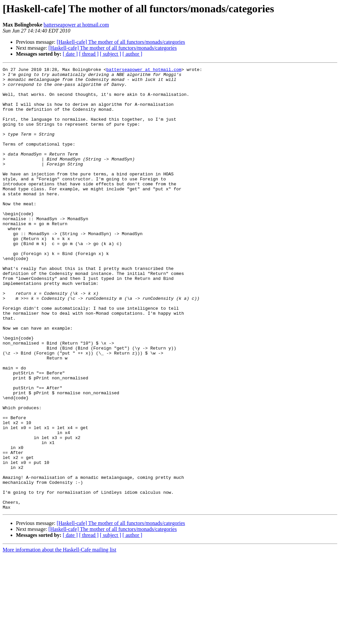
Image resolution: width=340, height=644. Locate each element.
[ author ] (132, 54)
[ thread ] (89, 54)
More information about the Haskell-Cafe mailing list (59, 638)
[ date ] (70, 54)
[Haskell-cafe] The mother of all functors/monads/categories (121, 42)
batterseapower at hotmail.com (76, 25)
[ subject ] (111, 54)
